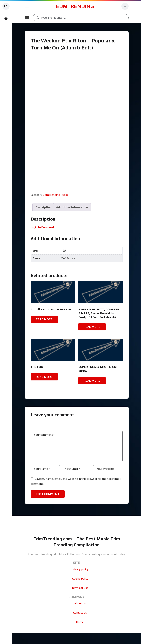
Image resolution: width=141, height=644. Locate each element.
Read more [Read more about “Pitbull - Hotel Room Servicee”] (44, 319)
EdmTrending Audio (55, 195)
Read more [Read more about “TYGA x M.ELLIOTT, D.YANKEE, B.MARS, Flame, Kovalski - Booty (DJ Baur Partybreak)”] (92, 327)
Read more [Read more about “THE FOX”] (44, 377)
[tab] (43, 207)
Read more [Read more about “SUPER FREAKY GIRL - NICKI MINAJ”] (92, 381)
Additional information (72, 207)
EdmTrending (75, 6)
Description (43, 207)
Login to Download (42, 227)
